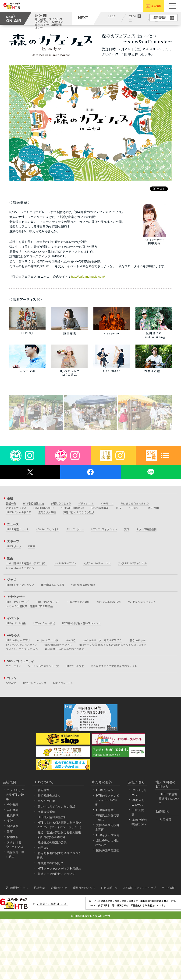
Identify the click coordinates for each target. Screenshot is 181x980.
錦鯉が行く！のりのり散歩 (79, 512)
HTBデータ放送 (75, 666)
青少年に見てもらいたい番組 (57, 807)
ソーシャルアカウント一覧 (43, 666)
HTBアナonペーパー (48, 602)
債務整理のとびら (84, 888)
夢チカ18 (153, 508)
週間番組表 (160, 17)
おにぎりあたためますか (135, 503)
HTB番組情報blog (33, 503)
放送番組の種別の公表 (52, 842)
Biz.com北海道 (100, 508)
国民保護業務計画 (108, 850)
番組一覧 (11, 503)
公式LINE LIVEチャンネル (132, 563)
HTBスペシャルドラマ (19, 512)
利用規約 (44, 848)
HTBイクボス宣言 (108, 835)
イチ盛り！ (135, 508)
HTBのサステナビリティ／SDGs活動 (107, 800)
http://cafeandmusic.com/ (88, 277)
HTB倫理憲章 (105, 810)
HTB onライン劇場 (44, 623)
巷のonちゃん (137, 640)
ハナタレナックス (16, 508)
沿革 (10, 832)
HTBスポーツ (14, 546)
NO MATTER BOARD (72, 508)
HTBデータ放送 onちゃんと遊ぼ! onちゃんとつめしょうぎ (113, 645)
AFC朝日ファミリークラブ (140, 888)
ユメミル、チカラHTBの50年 (15, 795)
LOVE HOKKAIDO (44, 508)
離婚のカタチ (59, 888)
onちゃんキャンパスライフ (22, 645)
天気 (127, 529)
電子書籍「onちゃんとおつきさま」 (66, 649)
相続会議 (39, 888)
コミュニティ (13, 666)
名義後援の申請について (139, 824)
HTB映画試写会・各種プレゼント (81, 623)
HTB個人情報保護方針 (52, 817)
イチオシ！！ (86, 503)
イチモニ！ (107, 503)
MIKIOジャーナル (63, 683)
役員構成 (13, 815)
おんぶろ (71, 640)
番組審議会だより (49, 796)
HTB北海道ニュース (17, 529)
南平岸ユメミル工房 (53, 585)
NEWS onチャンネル (48, 529)
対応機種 (165, 820)
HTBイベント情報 (16, 623)
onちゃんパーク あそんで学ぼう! (103, 640)
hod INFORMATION (65, 563)
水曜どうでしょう (61, 503)
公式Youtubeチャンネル (97, 563)
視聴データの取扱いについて (57, 874)
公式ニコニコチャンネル (20, 568)
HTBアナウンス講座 (78, 602)
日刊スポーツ (109, 888)
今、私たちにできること (142, 602)
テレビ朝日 (169, 888)
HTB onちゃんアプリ (18, 640)
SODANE (11, 683)
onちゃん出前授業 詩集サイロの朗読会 (29, 606)
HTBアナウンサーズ (17, 602)
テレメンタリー (75, 529)
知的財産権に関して (51, 863)
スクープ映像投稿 (146, 529)
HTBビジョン (105, 790)
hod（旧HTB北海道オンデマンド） (26, 563)
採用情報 (13, 837)
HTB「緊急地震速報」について (169, 799)
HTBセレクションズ (35, 683)
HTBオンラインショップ (20, 585)
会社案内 (13, 810)
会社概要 (13, 805)
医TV (118, 508)
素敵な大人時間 (47, 512)
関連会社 (13, 826)
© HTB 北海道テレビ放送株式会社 (91, 916)
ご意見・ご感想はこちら (52, 904)
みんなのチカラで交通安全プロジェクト (114, 666)
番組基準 (44, 790)
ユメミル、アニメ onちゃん (22, 649)
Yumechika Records (83, 585)
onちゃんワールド (48, 640)
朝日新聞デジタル (17, 888)
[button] (173, 6)
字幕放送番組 (46, 812)
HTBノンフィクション (104, 529)
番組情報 (156, 6)
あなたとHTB (46, 801)
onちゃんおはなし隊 (109, 602)
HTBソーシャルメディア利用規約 (59, 869)
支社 (10, 821)
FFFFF (32, 546)
